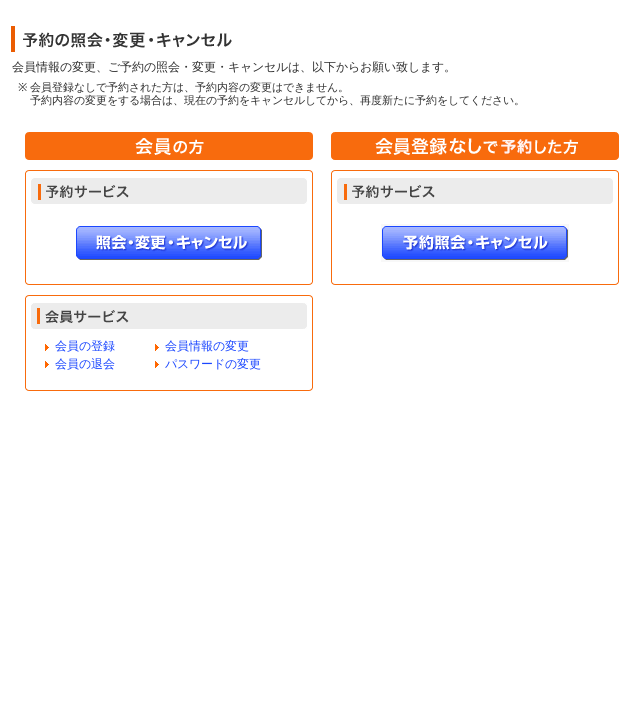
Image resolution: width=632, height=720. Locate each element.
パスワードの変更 (213, 364)
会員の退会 (85, 364)
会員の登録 (85, 346)
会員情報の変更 (207, 346)
